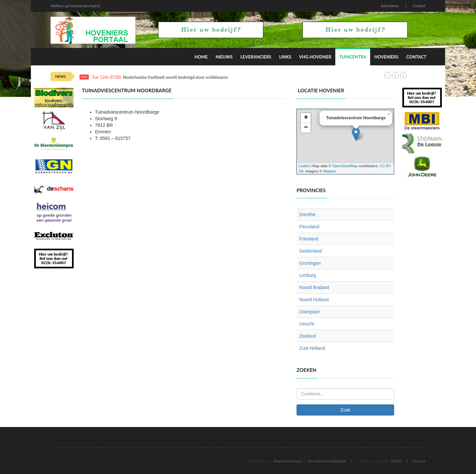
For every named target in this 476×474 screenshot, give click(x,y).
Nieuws (224, 57)
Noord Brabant (314, 287)
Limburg (308, 275)
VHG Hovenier (315, 57)
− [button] (306, 128)
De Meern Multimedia (327, 461)
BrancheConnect (288, 461)
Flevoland (309, 227)
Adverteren (390, 6)
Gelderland (310, 251)
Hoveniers (386, 57)
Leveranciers (256, 57)
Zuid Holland (312, 348)
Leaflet (304, 166)
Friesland (309, 239)
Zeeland (308, 336)
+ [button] (306, 118)
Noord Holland (314, 300)
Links (285, 57)
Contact (419, 6)
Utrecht (307, 324)
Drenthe (307, 214)
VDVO (396, 461)
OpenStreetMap (345, 166)
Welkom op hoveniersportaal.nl (75, 6)
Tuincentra (353, 57)
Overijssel (309, 312)
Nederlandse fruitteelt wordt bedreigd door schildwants (176, 77)
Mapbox (330, 171)
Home (201, 57)
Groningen (310, 263)
